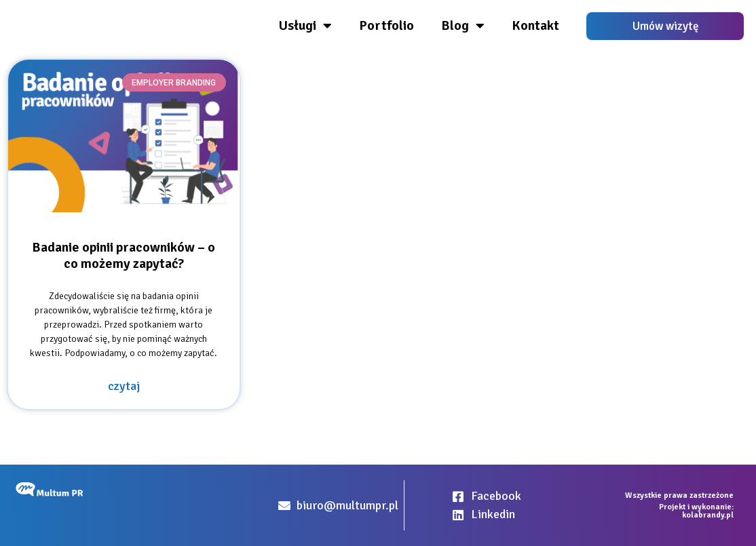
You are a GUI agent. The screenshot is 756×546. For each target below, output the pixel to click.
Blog (463, 26)
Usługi (305, 26)
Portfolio (386, 25)
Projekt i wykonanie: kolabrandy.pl (696, 511)
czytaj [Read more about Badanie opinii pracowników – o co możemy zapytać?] (124, 386)
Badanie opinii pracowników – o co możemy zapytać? (124, 255)
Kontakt (535, 25)
